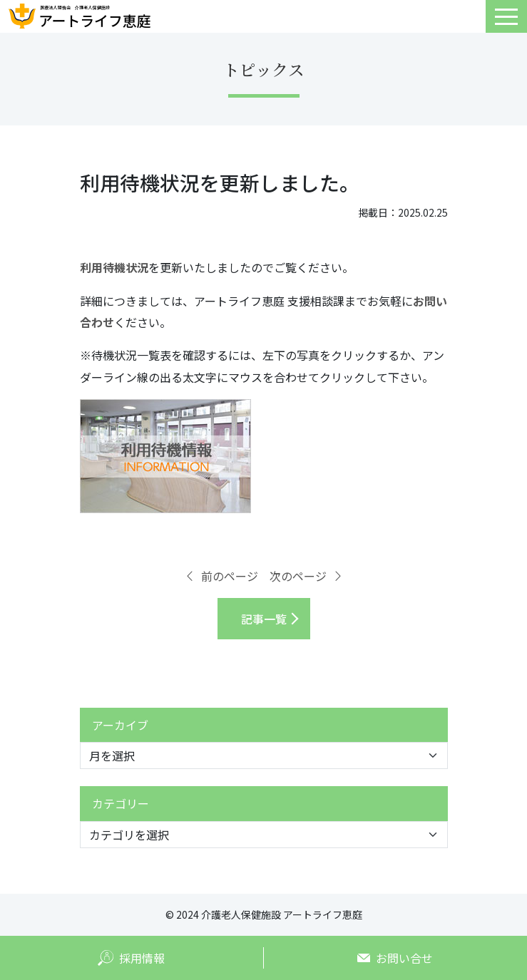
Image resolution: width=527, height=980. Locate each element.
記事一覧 (264, 619)
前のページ (221, 576)
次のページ (307, 576)
